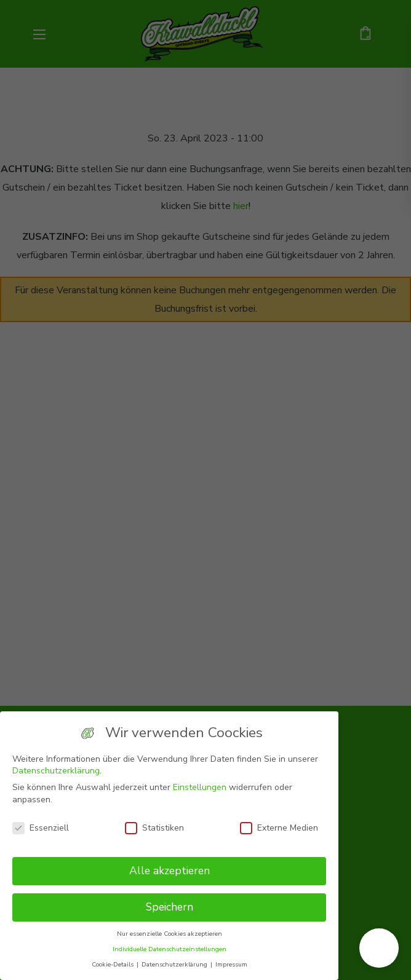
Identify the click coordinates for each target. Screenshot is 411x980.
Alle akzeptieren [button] (170, 871)
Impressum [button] (231, 964)
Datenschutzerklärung (56, 771)
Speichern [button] (170, 907)
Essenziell (41, 828)
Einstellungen (200, 787)
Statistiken (154, 828)
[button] (379, 948)
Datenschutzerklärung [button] (175, 964)
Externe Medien (279, 828)
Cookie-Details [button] (114, 964)
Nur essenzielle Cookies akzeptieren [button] (170, 934)
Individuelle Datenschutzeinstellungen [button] (170, 949)
